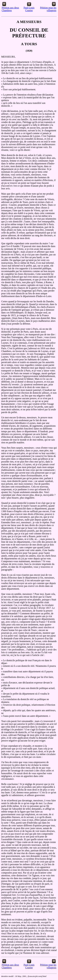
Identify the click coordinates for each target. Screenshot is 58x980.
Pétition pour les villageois (48, 8)
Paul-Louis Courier (29, 8)
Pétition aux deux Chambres (10, 8)
